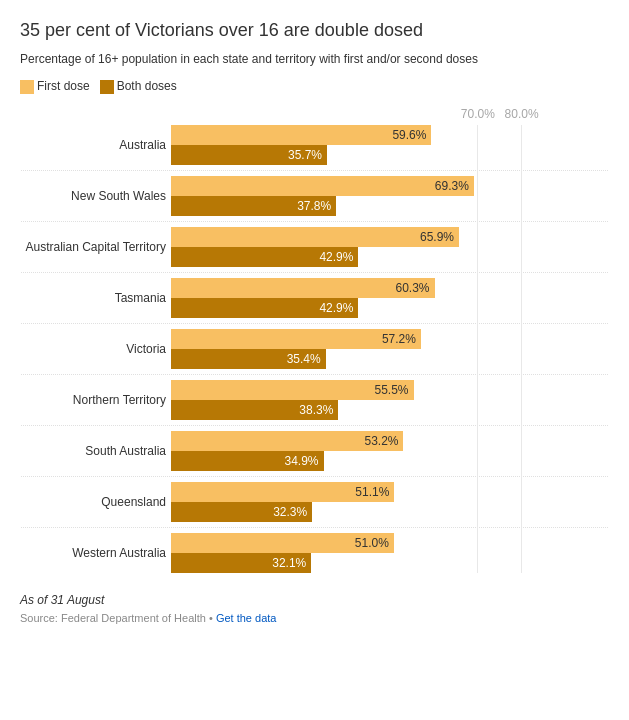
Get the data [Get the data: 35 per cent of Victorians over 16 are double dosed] (246, 618)
